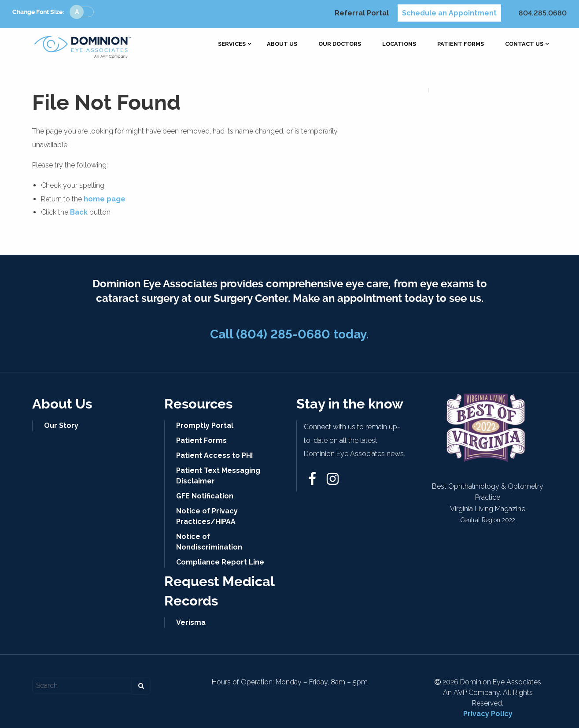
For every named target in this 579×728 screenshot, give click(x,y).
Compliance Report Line (220, 562)
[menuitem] (232, 44)
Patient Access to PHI (214, 455)
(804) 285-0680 (283, 334)
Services (232, 44)
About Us (282, 44)
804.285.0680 (543, 13)
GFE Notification (205, 496)
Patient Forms (461, 44)
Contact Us (524, 44)
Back (79, 212)
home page (105, 199)
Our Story (61, 425)
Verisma (191, 622)
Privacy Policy (488, 714)
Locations (399, 44)
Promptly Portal (205, 425)
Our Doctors (340, 44)
